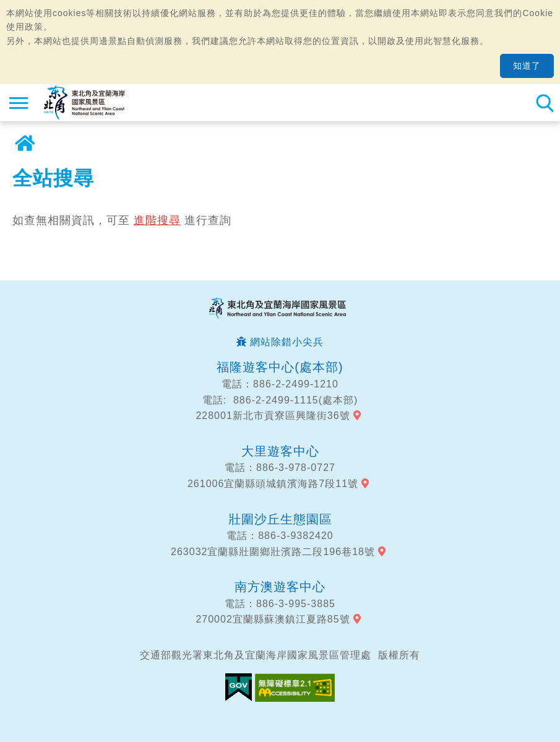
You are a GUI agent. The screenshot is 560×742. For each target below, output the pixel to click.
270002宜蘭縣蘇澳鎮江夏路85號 (273, 619)
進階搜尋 (157, 220)
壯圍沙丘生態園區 (280, 519)
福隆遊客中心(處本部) (280, 367)
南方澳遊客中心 (280, 587)
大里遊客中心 (280, 451)
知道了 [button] (527, 66)
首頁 (25, 144)
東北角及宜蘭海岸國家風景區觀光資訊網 (84, 103)
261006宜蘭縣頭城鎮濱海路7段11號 (273, 484)
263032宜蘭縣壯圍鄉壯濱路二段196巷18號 (273, 552)
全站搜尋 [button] (545, 103)
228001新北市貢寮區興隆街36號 (273, 416)
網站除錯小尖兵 (287, 342)
